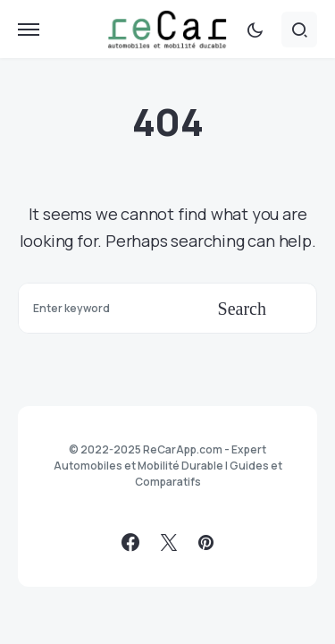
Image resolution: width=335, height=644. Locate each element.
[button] (29, 30)
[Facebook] (130, 542)
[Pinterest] (206, 542)
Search (242, 309)
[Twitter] (169, 542)
